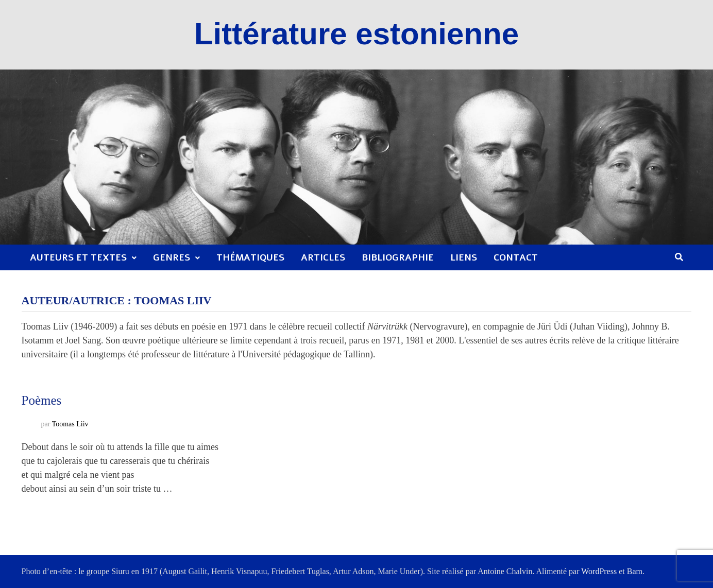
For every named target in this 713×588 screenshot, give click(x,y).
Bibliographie (398, 257)
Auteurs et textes (78, 257)
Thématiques (250, 257)
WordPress (599, 571)
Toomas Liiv (70, 424)
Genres (172, 257)
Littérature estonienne (356, 34)
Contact (516, 257)
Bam (635, 571)
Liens (464, 257)
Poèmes (42, 400)
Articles (323, 257)
